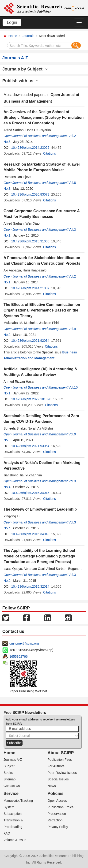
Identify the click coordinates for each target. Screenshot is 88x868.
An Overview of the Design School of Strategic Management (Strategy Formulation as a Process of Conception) (44, 117)
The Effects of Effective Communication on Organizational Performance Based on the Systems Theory (42, 310)
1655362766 (19, 657)
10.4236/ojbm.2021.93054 (30, 446)
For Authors (56, 766)
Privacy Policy (58, 827)
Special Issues (58, 779)
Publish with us (20, 81)
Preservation (57, 814)
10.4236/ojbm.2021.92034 (30, 341)
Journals (28, 36)
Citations (50, 153)
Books (8, 773)
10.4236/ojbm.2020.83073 (30, 194)
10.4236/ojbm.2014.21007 (30, 288)
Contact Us (12, 786)
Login (12, 22)
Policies (56, 794)
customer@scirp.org (24, 643)
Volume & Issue (15, 840)
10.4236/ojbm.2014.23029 (30, 148)
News (52, 786)
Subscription (13, 814)
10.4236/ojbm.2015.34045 (30, 493)
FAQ (7, 833)
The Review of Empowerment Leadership (40, 509)
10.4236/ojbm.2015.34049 (30, 534)
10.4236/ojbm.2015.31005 (30, 241)
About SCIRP (61, 753)
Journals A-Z (13, 760)
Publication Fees (60, 760)
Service (11, 794)
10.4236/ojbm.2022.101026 (31, 399)
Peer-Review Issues (62, 773)
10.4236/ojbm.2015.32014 (30, 586)
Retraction (55, 820)
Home (13, 36)
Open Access (57, 801)
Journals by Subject (25, 69)
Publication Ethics (61, 807)
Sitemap (10, 779)
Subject (9, 766)
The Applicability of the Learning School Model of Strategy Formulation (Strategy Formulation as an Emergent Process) (39, 556)
